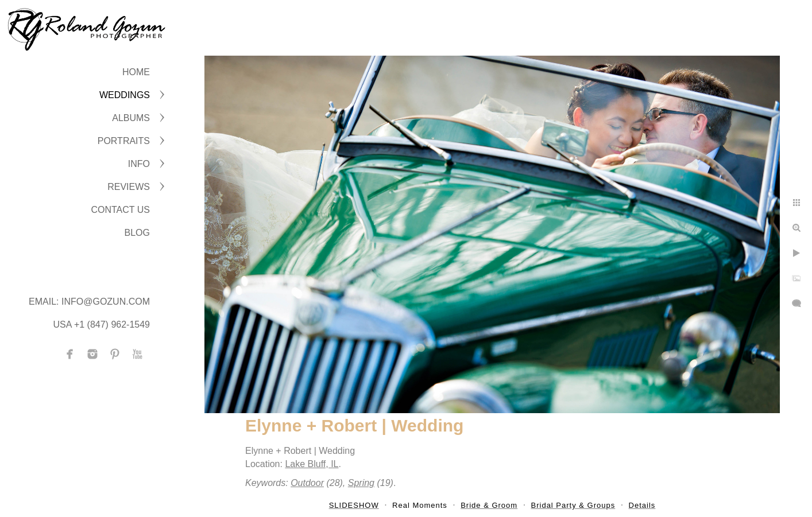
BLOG (137, 233)
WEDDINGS (125, 95)
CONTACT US (120, 210)
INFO (139, 164)
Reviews (129, 187)
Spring (361, 483)
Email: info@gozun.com (89, 302)
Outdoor (307, 483)
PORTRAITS (124, 141)
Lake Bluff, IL (312, 464)
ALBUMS (131, 118)
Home (136, 72)
